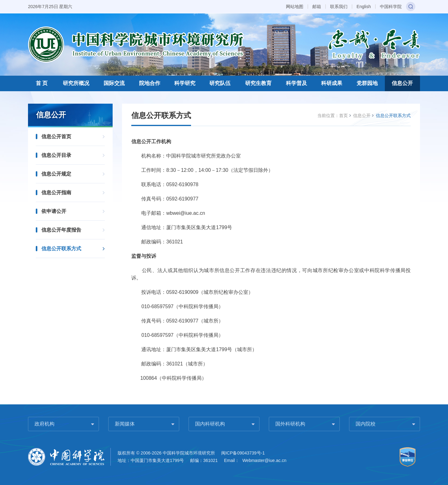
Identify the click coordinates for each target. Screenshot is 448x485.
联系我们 (339, 7)
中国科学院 (391, 7)
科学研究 (185, 83)
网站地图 (295, 7)
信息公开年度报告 (61, 230)
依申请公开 (54, 211)
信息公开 (402, 83)
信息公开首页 (56, 137)
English (364, 7)
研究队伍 (220, 83)
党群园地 (367, 83)
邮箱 (317, 7)
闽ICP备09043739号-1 (243, 453)
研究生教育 (258, 83)
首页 (343, 115)
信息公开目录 (56, 155)
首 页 (42, 83)
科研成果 (332, 83)
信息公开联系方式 (61, 249)
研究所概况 (76, 83)
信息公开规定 (56, 174)
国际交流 (114, 83)
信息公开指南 (56, 193)
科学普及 (296, 83)
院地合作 (150, 83)
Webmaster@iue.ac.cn (264, 460)
